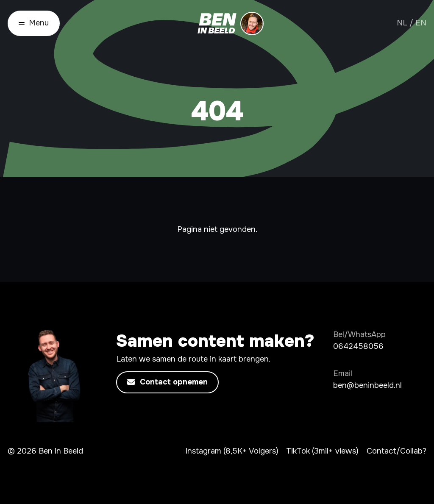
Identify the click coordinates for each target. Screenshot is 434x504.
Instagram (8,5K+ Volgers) (232, 451)
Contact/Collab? (396, 451)
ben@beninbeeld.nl (367, 385)
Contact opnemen (167, 382)
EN (421, 23)
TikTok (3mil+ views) (322, 451)
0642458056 (358, 346)
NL (402, 23)
